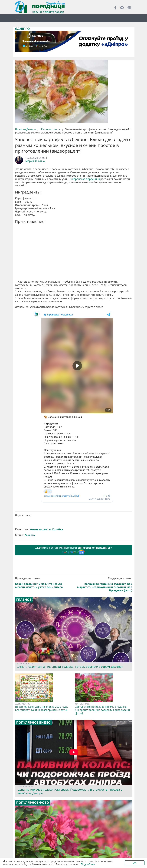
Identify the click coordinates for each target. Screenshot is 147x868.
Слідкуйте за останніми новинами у (74, 550)
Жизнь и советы (50, 129)
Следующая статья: (103, 584)
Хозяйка (58, 529)
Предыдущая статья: (44, 583)
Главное (24, 600)
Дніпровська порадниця (85, 179)
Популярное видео (33, 723)
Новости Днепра (26, 129)
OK (135, 863)
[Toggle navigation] (17, 18)
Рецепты (30, 535)
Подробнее (88, 864)
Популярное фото (33, 803)
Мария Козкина (35, 161)
